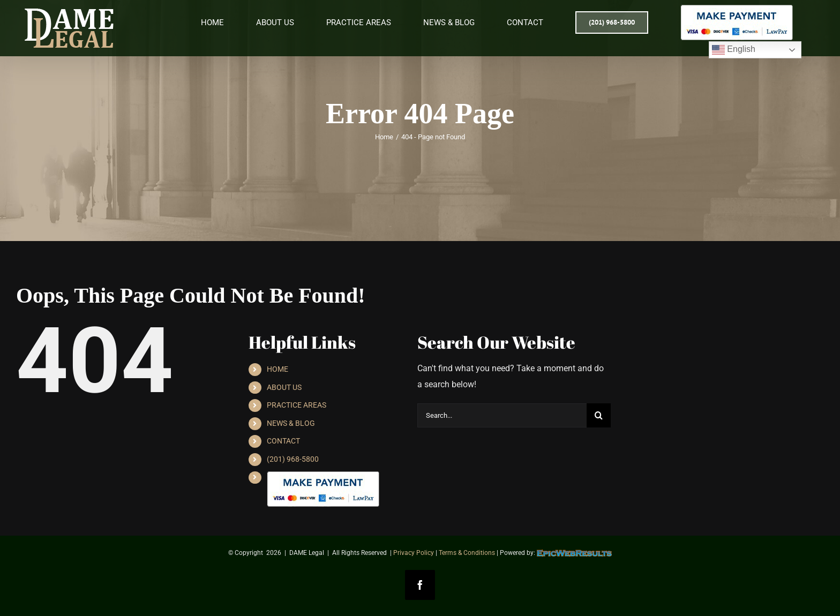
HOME (277, 369)
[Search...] (502, 415)
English (734, 50)
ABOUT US (284, 387)
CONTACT (283, 441)
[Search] (599, 415)
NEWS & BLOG (291, 423)
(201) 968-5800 (293, 459)
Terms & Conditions (467, 553)
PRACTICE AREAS (297, 405)
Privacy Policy (414, 553)
